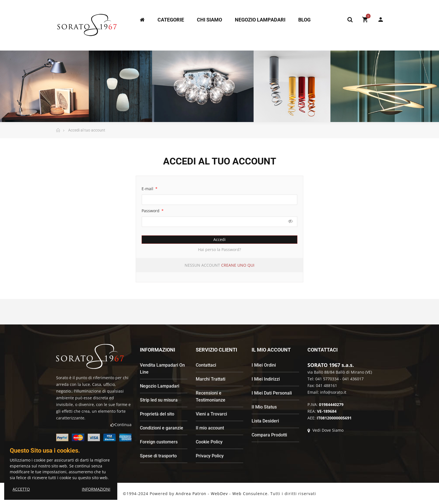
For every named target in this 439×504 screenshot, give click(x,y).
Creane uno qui (238, 265)
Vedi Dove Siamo (325, 430)
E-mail (148, 189)
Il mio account (210, 428)
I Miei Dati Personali (272, 393)
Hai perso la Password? (219, 249)
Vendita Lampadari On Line (162, 369)
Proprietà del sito (157, 414)
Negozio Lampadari (160, 386)
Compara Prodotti (269, 435)
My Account (381, 20)
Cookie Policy (209, 442)
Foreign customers (159, 442)
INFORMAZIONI (96, 489)
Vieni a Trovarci (211, 414)
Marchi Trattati (211, 379)
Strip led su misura (159, 400)
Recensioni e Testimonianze (211, 396)
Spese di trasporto (158, 456)
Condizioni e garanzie (162, 428)
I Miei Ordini (264, 365)
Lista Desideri (265, 421)
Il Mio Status (264, 407)
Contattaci (206, 365)
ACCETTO (21, 489)
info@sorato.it (333, 392)
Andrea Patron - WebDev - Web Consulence (222, 494)
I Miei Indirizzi (266, 379)
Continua (121, 425)
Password (151, 211)
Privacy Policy (210, 456)
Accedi (219, 239)
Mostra (290, 221)
